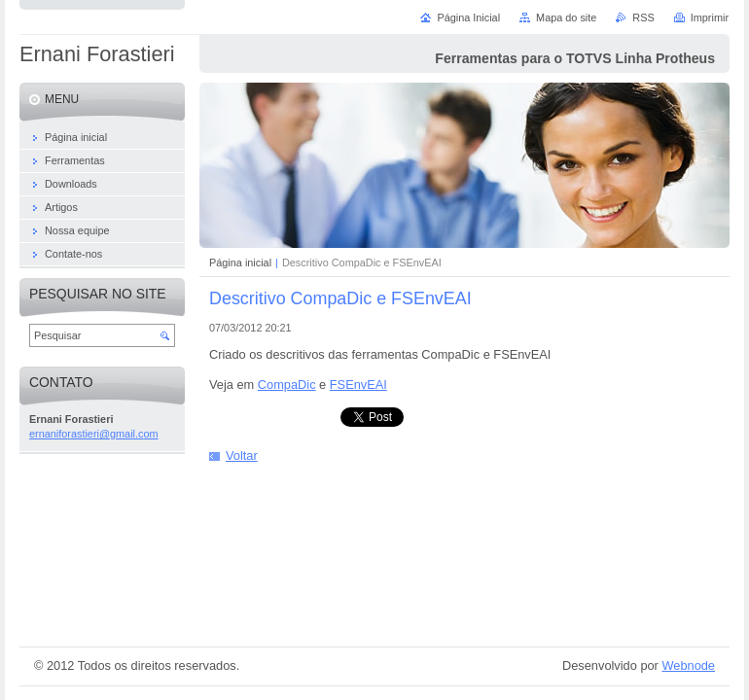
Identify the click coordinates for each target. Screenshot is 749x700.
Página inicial (240, 262)
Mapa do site (566, 17)
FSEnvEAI (358, 385)
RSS (643, 17)
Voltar (242, 455)
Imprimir (710, 17)
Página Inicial (468, 17)
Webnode (688, 665)
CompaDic (287, 385)
